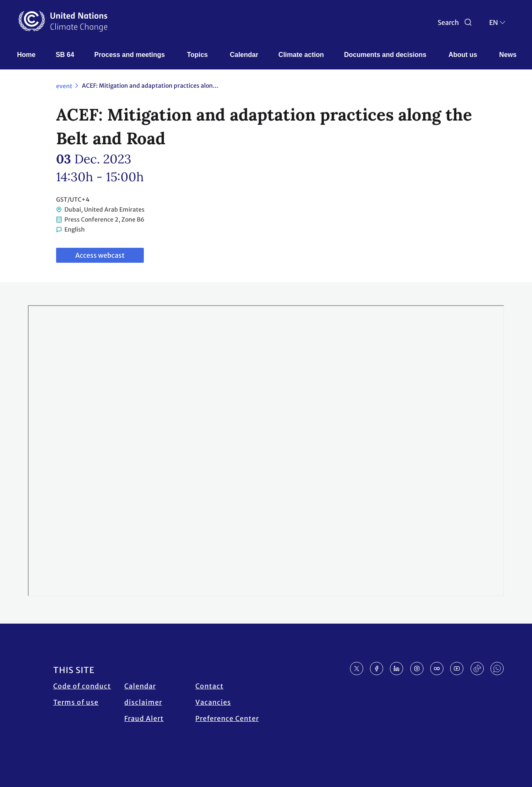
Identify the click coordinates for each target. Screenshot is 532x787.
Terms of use (76, 702)
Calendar (244, 55)
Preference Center (227, 718)
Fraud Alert (144, 718)
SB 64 (65, 55)
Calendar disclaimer (143, 694)
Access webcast (100, 255)
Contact (209, 686)
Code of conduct (82, 686)
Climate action (301, 55)
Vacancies (213, 702)
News (508, 55)
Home (26, 55)
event (64, 86)
